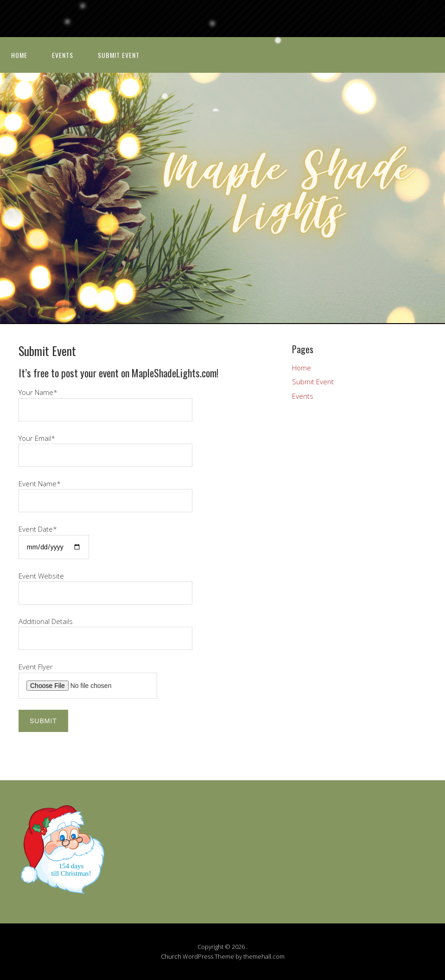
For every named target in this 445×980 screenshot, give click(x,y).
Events (63, 55)
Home (19, 55)
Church (171, 956)
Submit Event (119, 55)
